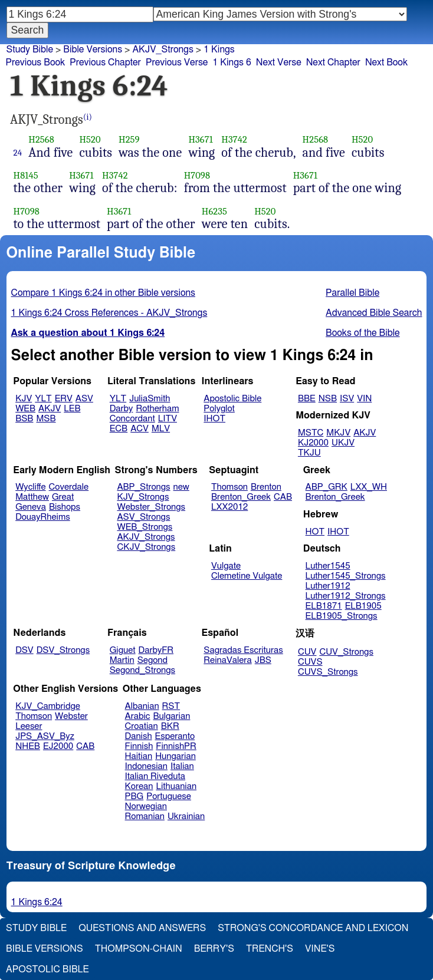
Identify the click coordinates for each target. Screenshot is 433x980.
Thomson (229, 487)
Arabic (138, 716)
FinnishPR (176, 746)
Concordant (132, 419)
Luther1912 (328, 586)
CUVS (310, 662)
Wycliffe (30, 487)
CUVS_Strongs (328, 672)
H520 (90, 139)
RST (171, 706)
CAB (283, 497)
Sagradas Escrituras (243, 650)
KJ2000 (313, 443)
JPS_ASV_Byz (45, 736)
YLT (43, 399)
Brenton (266, 487)
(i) (88, 117)
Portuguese (169, 796)
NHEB (28, 746)
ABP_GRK (327, 487)
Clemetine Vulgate (247, 576)
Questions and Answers (142, 928)
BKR (170, 726)
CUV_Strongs (346, 652)
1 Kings (219, 50)
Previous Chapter (105, 62)
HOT (315, 532)
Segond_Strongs (142, 670)
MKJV (338, 433)
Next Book (386, 62)
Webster (71, 716)
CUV (307, 652)
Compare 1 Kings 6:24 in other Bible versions (103, 293)
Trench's (270, 949)
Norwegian (146, 806)
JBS (263, 660)
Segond (152, 660)
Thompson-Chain (139, 949)
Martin (122, 660)
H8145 (26, 175)
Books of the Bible (363, 333)
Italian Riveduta (155, 776)
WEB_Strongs (145, 527)
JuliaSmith (150, 399)
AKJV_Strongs (163, 50)
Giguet (123, 650)
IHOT (214, 419)
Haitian (139, 756)
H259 (129, 139)
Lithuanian (176, 786)
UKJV (343, 443)
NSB (328, 399)
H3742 (234, 139)
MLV (161, 429)
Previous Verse (177, 62)
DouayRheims (43, 517)
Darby (122, 409)
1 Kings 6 (232, 62)
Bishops (65, 507)
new (181, 487)
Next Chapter (333, 62)
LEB (72, 409)
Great (63, 497)
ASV (84, 399)
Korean (139, 786)
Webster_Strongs (151, 507)
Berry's (214, 949)
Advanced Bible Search (374, 313)
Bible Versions (93, 50)
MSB (46, 419)
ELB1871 (324, 606)
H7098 (197, 175)
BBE (307, 399)
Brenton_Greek (241, 497)
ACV (140, 429)
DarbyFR (156, 650)
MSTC (311, 433)
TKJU (309, 453)
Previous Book (35, 62)
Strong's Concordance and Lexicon (313, 928)
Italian (182, 766)
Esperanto (175, 736)
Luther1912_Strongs (346, 596)
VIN (364, 399)
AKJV (50, 409)
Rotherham (157, 409)
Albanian (142, 706)
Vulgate (226, 566)
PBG (135, 796)
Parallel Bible (352, 293)
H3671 (200, 139)
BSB (24, 419)
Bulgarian (171, 716)
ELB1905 (363, 606)
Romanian (145, 816)
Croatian (142, 726)
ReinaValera (227, 660)
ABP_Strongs (143, 487)
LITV (168, 419)
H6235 (214, 211)
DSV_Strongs (63, 650)
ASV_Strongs (143, 517)
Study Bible (30, 50)
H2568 (41, 139)
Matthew (32, 497)
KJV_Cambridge (48, 706)
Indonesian (147, 766)
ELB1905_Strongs (342, 616)
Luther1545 (328, 566)
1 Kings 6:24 (37, 902)
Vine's (320, 949)
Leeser (29, 726)
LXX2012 (229, 507)
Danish (139, 736)
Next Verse (279, 62)
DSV (24, 650)
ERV (64, 399)
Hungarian (176, 756)
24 (18, 153)
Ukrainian (186, 816)
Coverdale (69, 487)
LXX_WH (369, 487)
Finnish (139, 746)
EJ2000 (58, 746)
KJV (24, 399)
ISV (347, 399)
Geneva (31, 507)
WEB (25, 409)
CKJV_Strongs (146, 547)
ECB (119, 429)
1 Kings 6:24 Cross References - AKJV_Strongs (109, 313)
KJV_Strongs (143, 497)
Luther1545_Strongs (346, 576)
